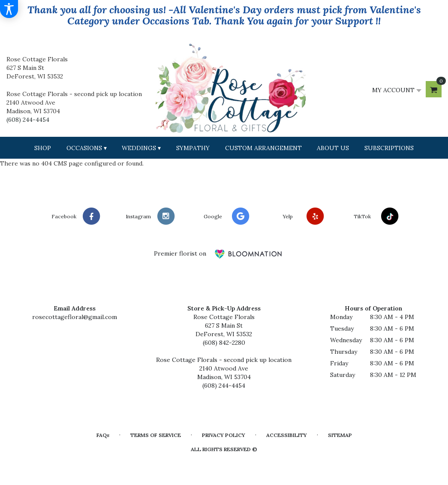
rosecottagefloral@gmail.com (75, 317)
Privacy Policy (224, 435)
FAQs (103, 435)
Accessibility (287, 435)
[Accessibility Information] (9, 9)
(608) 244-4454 (28, 120)
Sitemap (340, 435)
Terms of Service (156, 435)
